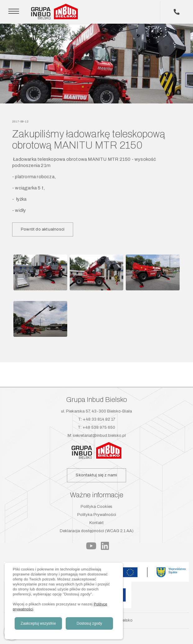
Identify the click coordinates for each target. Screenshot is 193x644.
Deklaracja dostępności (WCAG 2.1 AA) (97, 531)
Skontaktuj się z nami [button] (96, 475)
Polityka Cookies (96, 507)
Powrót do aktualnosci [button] (43, 229)
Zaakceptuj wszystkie (38, 623)
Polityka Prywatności (97, 515)
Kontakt (96, 523)
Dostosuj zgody (89, 623)
